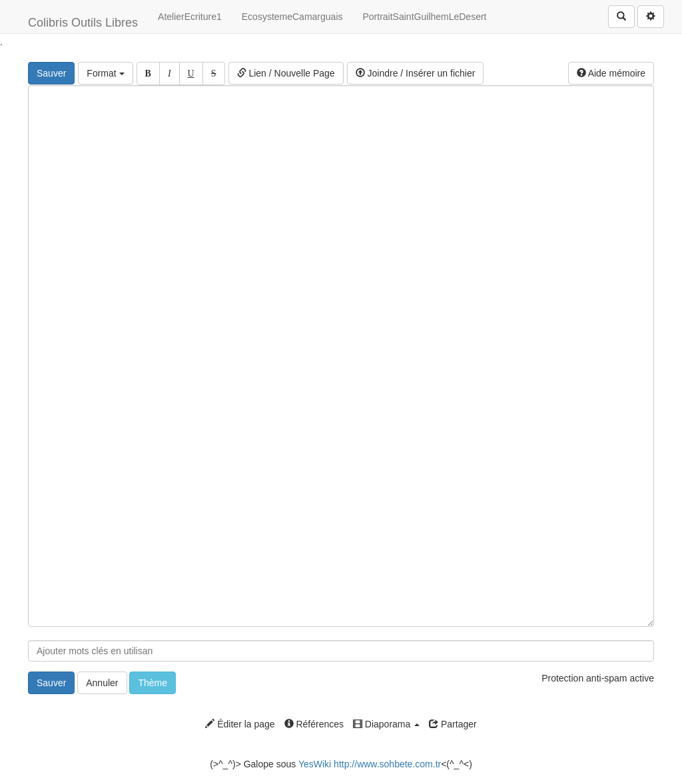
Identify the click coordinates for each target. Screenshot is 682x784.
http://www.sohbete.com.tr (387, 764)
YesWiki (315, 764)
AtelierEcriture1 (190, 17)
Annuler (102, 683)
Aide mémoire (611, 73)
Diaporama (386, 724)
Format (105, 73)
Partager (453, 724)
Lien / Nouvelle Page (286, 73)
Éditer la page (240, 724)
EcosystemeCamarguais (292, 17)
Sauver (51, 73)
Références (314, 724)
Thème (153, 683)
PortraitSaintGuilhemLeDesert (425, 17)
